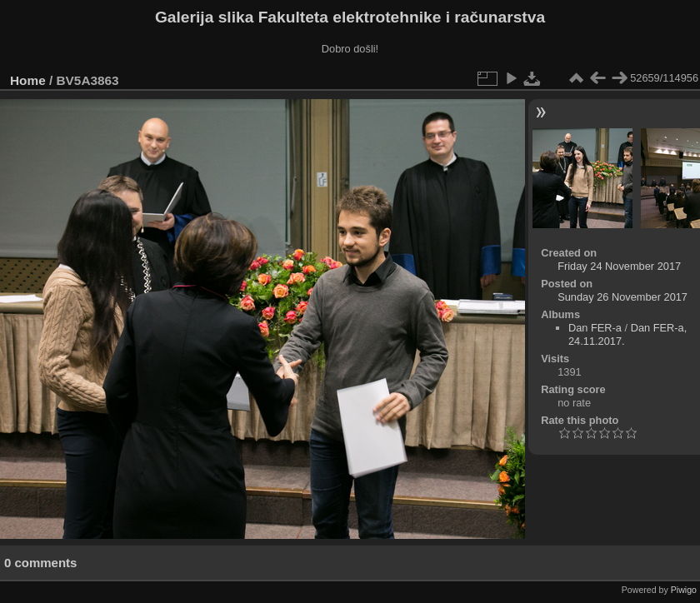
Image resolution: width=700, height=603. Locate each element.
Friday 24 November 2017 (619, 266)
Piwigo (684, 590)
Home (28, 80)
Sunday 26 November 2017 (622, 297)
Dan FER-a (595, 328)
